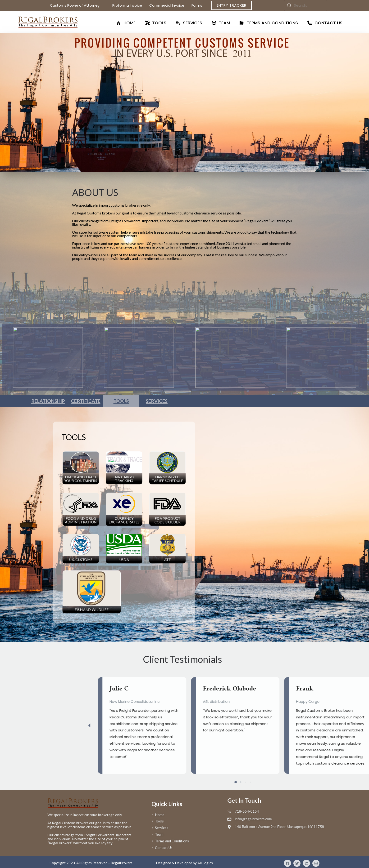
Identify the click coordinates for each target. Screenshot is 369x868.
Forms (200, 5)
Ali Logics (205, 863)
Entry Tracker (232, 5)
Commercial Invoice (167, 5)
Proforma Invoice (127, 5)
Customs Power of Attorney (78, 5)
